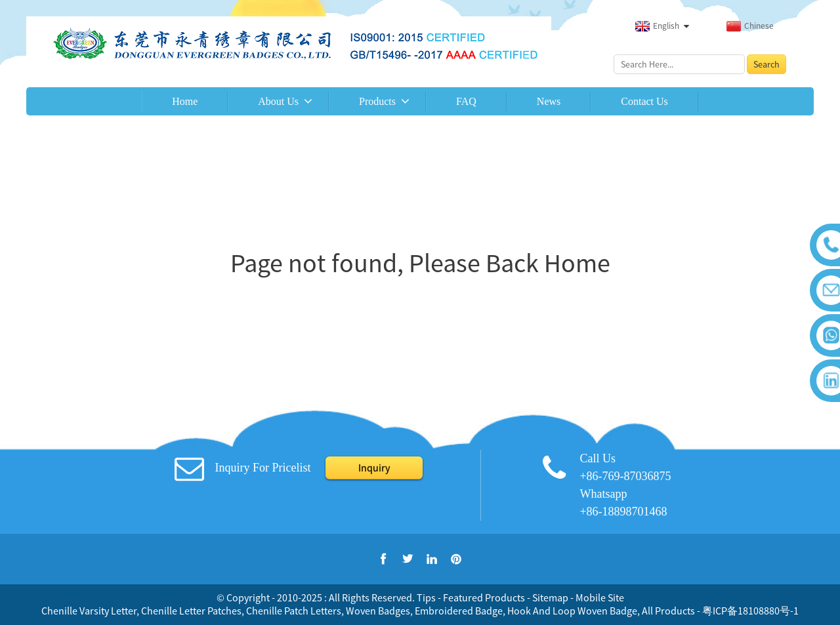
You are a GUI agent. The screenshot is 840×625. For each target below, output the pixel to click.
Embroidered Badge (459, 611)
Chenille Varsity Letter (89, 611)
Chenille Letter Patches (191, 611)
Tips (426, 597)
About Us (278, 101)
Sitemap (550, 597)
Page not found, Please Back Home (420, 263)
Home (185, 101)
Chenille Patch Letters (294, 611)
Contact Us (644, 101)
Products (377, 101)
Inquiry (374, 468)
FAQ (466, 101)
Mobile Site (600, 597)
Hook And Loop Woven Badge (572, 611)
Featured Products (484, 597)
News (549, 101)
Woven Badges (378, 611)
